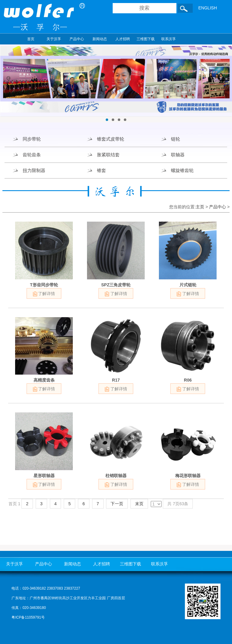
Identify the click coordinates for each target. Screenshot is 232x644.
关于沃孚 (54, 39)
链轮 (176, 139)
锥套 (101, 170)
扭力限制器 (34, 170)
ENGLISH (208, 8)
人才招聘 (123, 39)
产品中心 (77, 39)
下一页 (117, 504)
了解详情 (44, 294)
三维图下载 (146, 39)
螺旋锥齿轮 (182, 170)
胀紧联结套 (108, 155)
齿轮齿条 (32, 155)
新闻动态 (100, 39)
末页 (139, 504)
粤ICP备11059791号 (28, 617)
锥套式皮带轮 (111, 139)
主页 (200, 207)
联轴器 (178, 155)
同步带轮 (32, 139)
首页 (31, 39)
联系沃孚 (169, 39)
